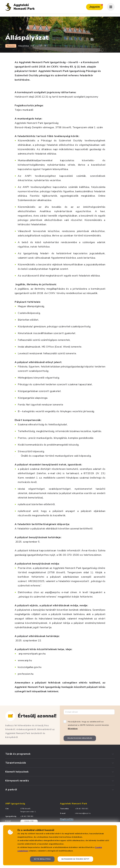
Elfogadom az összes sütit (75, 859)
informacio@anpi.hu (83, 813)
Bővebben (73, 729)
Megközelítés (67, 819)
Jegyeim (96, 6)
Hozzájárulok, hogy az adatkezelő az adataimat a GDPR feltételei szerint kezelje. (89, 725)
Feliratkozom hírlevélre (80, 738)
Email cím (29, 821)
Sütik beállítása (42, 859)
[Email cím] (89, 712)
